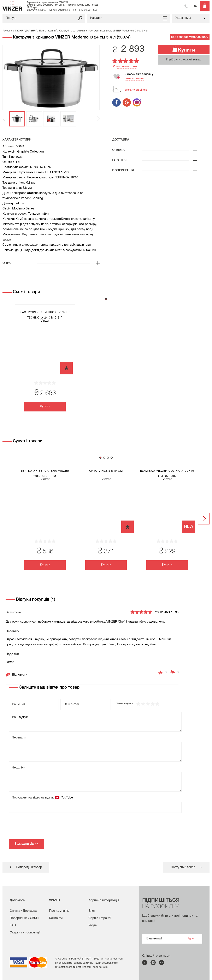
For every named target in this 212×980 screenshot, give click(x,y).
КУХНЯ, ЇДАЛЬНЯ (27, 31)
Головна (9, 31)
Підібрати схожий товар (184, 60)
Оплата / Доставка (23, 911)
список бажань (134, 78)
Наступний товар (183, 867)
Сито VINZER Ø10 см (106, 471)
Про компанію (59, 911)
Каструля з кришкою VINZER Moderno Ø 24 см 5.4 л (118, 31)
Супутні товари (28, 441)
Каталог (96, 18)
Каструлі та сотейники (73, 31)
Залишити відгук (26, 844)
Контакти (56, 918)
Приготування (49, 31)
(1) (115, 66)
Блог (92, 911)
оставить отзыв (127, 67)
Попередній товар (29, 867)
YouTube (66, 798)
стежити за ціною (136, 90)
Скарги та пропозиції (25, 933)
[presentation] (40, 827)
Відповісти (20, 675)
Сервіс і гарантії (100, 918)
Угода (93, 925)
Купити (186, 50)
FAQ (13, 925)
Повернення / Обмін (24, 918)
